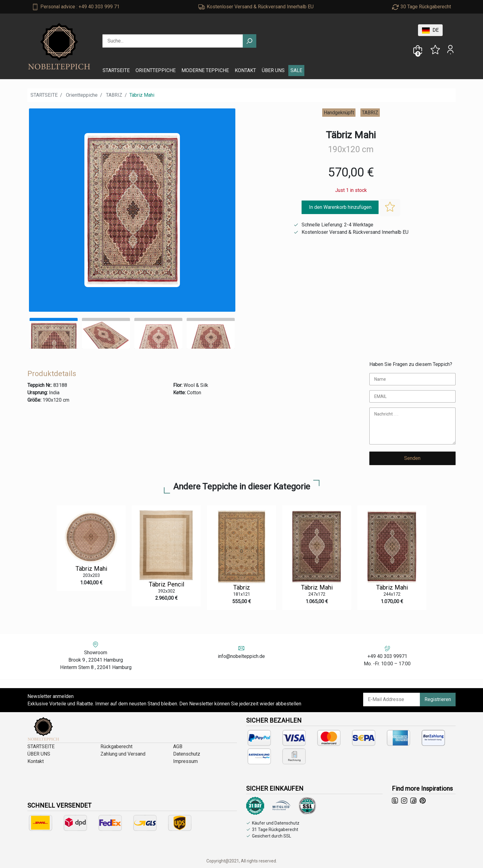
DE (430, 30)
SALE (296, 70)
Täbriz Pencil (166, 584)
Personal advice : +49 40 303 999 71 (80, 7)
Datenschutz (187, 754)
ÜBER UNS (273, 70)
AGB (178, 746)
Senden (412, 458)
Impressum (185, 761)
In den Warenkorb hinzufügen (340, 207)
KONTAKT (245, 70)
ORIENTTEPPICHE (156, 70)
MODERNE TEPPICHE (205, 70)
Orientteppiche (82, 95)
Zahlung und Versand (123, 754)
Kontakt (36, 761)
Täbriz (242, 587)
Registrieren (438, 699)
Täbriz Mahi (91, 569)
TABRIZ (114, 95)
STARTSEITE (116, 70)
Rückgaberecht (116, 746)
